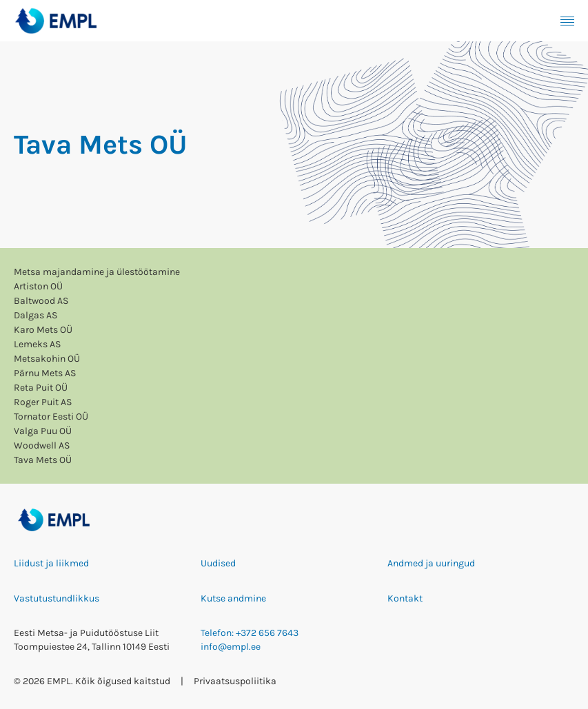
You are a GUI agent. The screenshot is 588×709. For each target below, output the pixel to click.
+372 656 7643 (267, 633)
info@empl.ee (231, 647)
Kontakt (405, 598)
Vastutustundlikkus (57, 598)
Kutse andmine (233, 598)
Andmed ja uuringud (431, 563)
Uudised (218, 563)
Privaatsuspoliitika (235, 681)
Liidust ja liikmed (51, 563)
